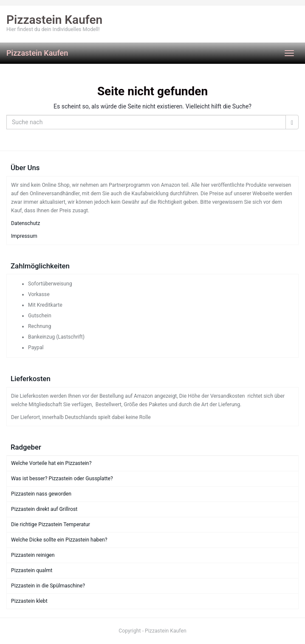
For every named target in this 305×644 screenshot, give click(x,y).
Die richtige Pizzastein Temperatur (51, 524)
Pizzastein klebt (29, 601)
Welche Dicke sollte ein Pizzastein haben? (59, 540)
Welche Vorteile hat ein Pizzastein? (51, 463)
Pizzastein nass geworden (41, 494)
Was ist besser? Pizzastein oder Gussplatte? (62, 479)
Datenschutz (25, 223)
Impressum (24, 236)
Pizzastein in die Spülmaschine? (48, 586)
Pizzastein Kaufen (37, 53)
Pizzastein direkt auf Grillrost (44, 509)
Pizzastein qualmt (32, 570)
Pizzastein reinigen (33, 555)
